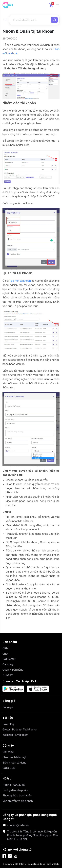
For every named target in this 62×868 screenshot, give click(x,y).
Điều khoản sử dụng (14, 763)
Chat (5, 654)
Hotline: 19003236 (14, 785)
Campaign (8, 664)
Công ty (8, 746)
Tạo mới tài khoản (20, 281)
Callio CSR (9, 768)
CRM (5, 648)
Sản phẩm (10, 642)
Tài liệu (8, 718)
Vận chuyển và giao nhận (18, 801)
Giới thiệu (8, 752)
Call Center (9, 659)
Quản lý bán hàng (13, 670)
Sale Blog (8, 724)
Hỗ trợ (7, 778)
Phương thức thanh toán (17, 795)
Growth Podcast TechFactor (20, 729)
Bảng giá (9, 701)
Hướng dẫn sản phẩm (15, 790)
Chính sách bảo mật (14, 757)
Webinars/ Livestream (15, 735)
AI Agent (8, 675)
